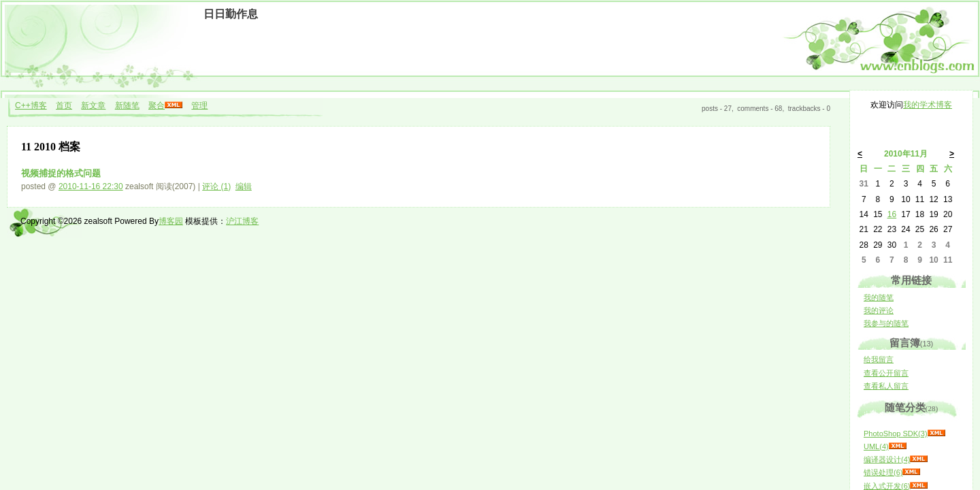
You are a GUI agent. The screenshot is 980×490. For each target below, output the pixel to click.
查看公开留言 (886, 373)
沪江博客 (242, 221)
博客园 (171, 221)
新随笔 (127, 105)
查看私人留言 (886, 386)
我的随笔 (879, 297)
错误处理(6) (883, 472)
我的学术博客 (928, 105)
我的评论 (879, 310)
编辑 (244, 186)
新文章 (93, 105)
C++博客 (31, 105)
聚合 (157, 105)
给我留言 (879, 359)
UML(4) (876, 446)
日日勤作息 (231, 14)
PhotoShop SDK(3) (896, 434)
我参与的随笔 (886, 323)
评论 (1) (216, 186)
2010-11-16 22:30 (91, 186)
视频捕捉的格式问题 (61, 173)
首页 (64, 105)
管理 (199, 105)
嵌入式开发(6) (887, 486)
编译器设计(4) (887, 459)
